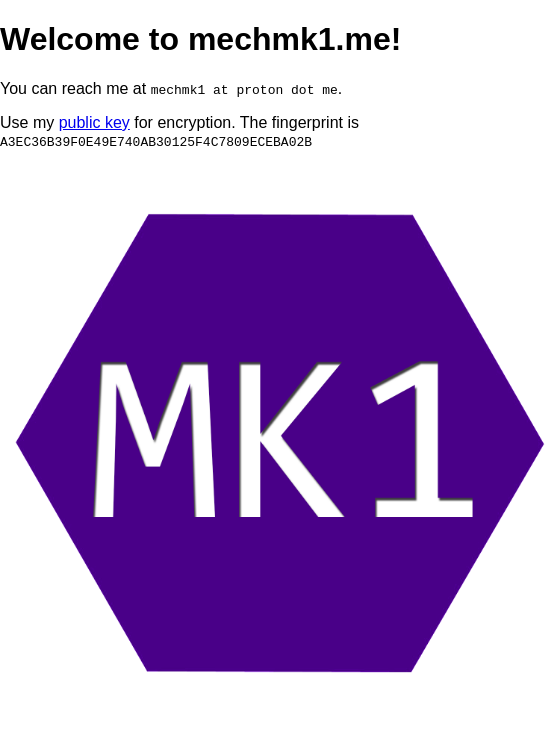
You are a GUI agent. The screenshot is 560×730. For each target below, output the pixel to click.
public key (94, 122)
